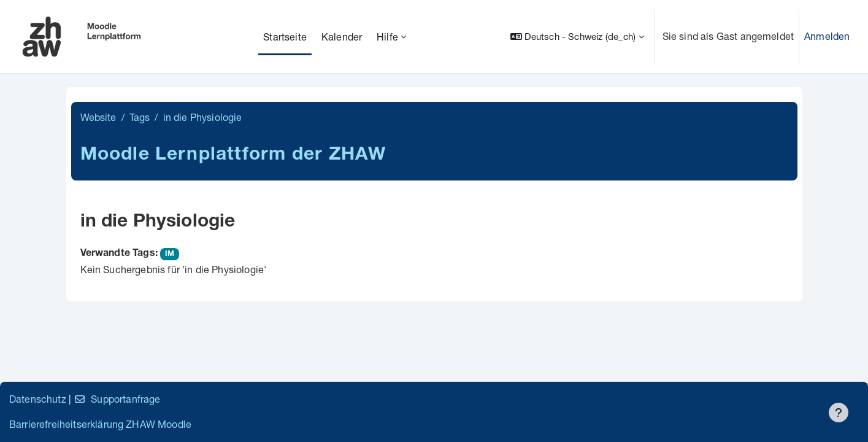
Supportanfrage (117, 399)
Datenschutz (38, 399)
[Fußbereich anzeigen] (839, 413)
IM (170, 254)
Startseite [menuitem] (285, 37)
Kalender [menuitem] (342, 37)
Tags (140, 117)
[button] (577, 37)
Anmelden (827, 36)
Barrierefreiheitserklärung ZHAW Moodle (100, 424)
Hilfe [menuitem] (387, 37)
